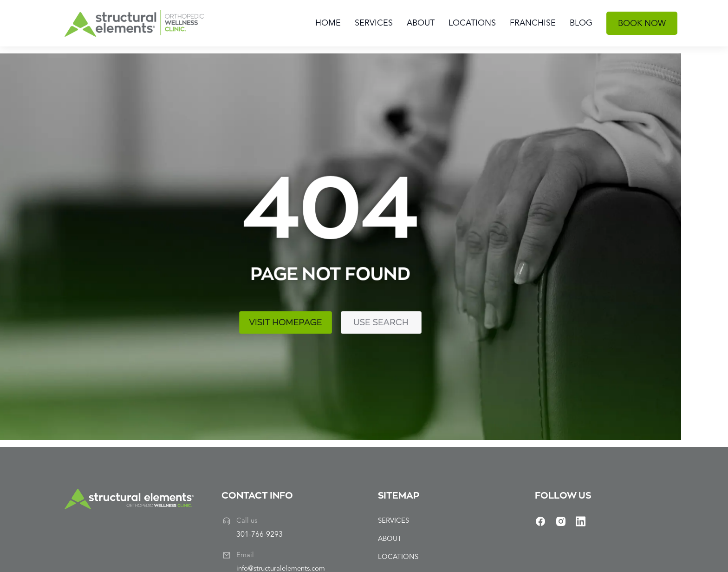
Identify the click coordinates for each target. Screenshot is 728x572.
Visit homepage (124, 311)
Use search (205, 311)
